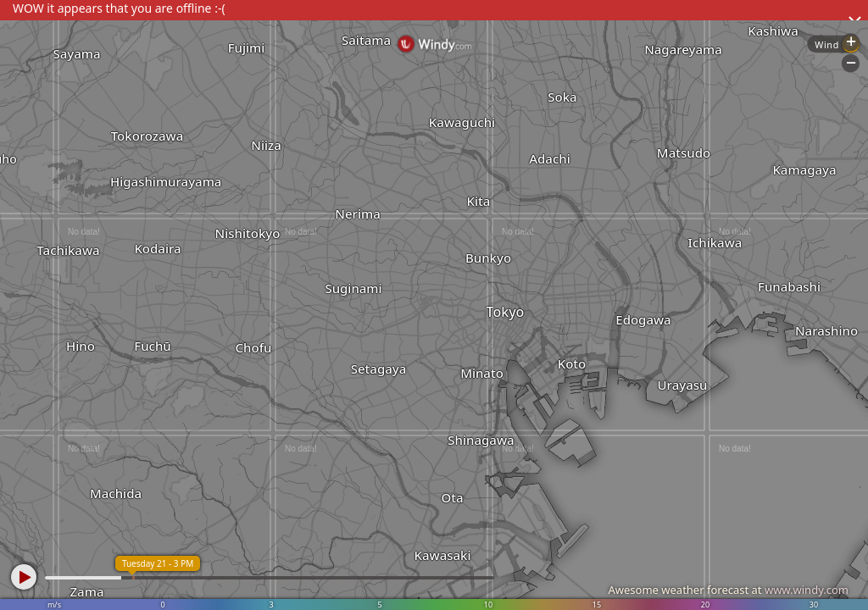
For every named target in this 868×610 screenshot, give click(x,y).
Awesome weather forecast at (728, 590)
